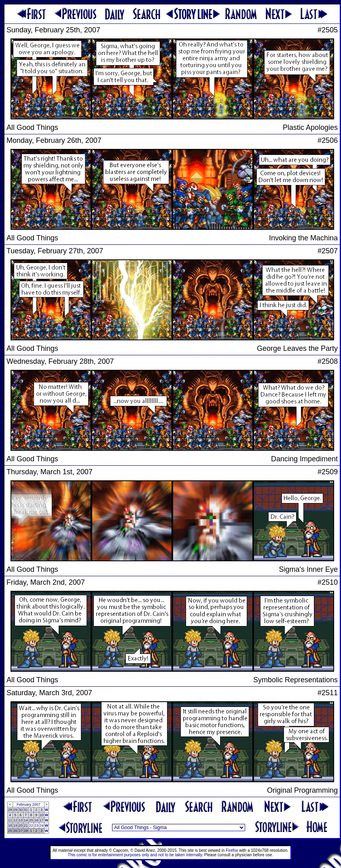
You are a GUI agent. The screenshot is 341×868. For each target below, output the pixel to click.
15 (31, 820)
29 (15, 810)
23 (36, 826)
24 (42, 826)
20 (21, 826)
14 (26, 820)
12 (15, 820)
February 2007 (29, 804)
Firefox (232, 850)
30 (21, 810)
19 (15, 826)
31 (26, 810)
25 (10, 831)
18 (10, 826)
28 (10, 810)
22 (31, 826)
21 (26, 826)
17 (42, 820)
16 (36, 820)
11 (10, 820)
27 (21, 831)
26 (15, 831)
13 (21, 820)
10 (42, 815)
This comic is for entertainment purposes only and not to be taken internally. (136, 855)
